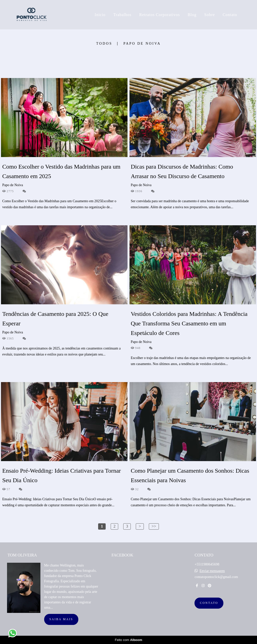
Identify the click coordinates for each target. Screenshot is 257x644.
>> (154, 526)
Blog (192, 15)
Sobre (210, 15)
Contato (230, 15)
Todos (104, 44)
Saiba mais (61, 619)
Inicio (100, 15)
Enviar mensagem (212, 571)
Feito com (128, 640)
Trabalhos (122, 15)
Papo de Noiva (142, 44)
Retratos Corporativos (160, 15)
